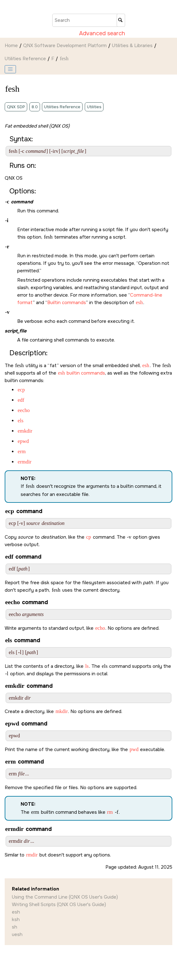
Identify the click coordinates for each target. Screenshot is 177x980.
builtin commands (81, 373)
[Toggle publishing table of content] (10, 69)
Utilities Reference (25, 59)
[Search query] (89, 20)
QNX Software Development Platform (65, 46)
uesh (17, 934)
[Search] (121, 20)
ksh (16, 919)
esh (16, 912)
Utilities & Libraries (132, 46)
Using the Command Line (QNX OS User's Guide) (65, 897)
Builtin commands (67, 303)
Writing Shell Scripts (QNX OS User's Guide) (59, 905)
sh (15, 927)
